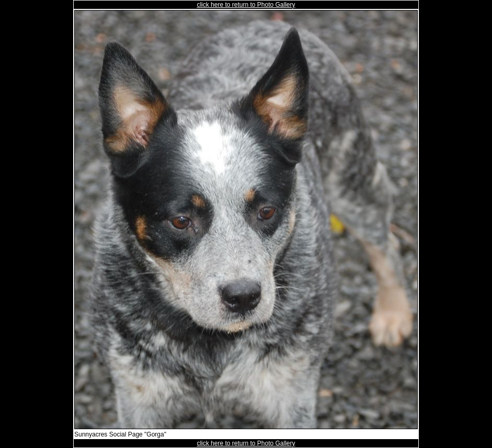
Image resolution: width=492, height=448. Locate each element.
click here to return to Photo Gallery (246, 5)
